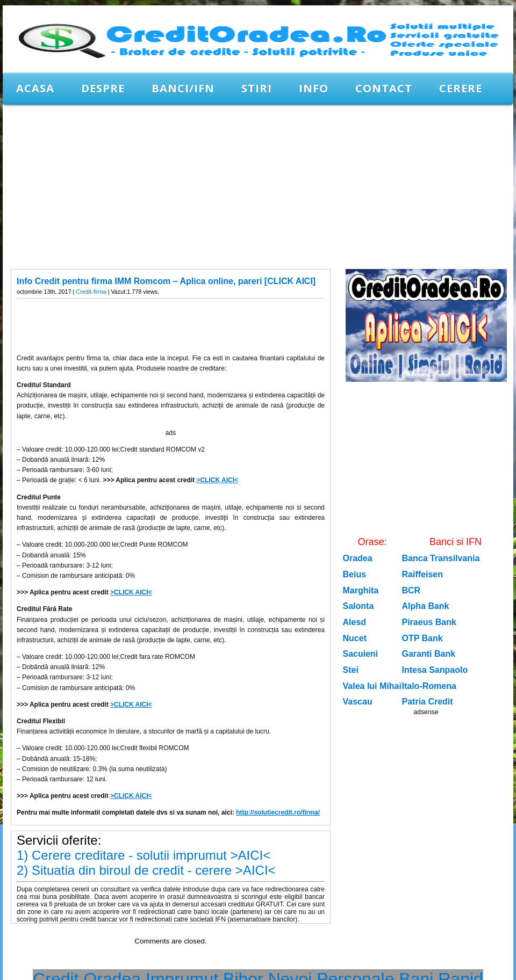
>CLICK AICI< (217, 480)
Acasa (35, 88)
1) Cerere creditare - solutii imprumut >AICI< (144, 855)
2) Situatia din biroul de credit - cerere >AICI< (146, 870)
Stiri (257, 88)
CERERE (461, 88)
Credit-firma (91, 292)
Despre (103, 88)
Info (314, 88)
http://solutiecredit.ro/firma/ (278, 812)
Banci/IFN (183, 88)
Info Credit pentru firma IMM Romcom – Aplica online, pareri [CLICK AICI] (166, 281)
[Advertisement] (175, 186)
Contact (384, 88)
